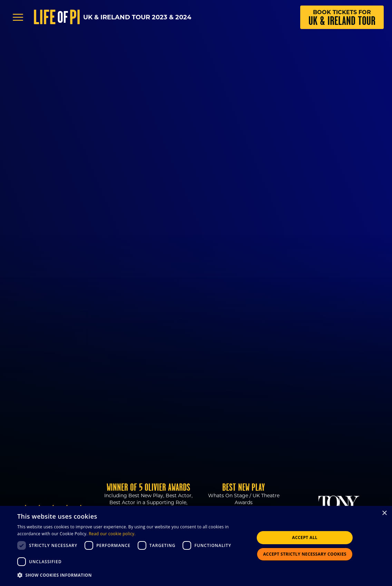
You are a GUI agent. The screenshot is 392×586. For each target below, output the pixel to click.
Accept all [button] (305, 537)
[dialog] (196, 546)
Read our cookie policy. (112, 534)
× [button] (384, 513)
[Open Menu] (18, 17)
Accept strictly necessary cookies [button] (305, 554)
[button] (132, 575)
